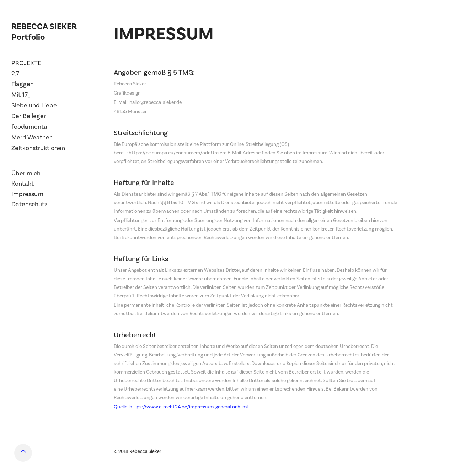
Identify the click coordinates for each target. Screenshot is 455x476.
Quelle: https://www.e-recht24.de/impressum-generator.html (181, 407)
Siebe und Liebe (34, 105)
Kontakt (23, 184)
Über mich (26, 173)
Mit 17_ (21, 95)
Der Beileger (29, 116)
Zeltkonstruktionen (38, 148)
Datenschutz (29, 204)
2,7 (15, 73)
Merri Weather (31, 137)
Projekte (26, 63)
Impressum (27, 194)
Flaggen (23, 84)
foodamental (30, 127)
